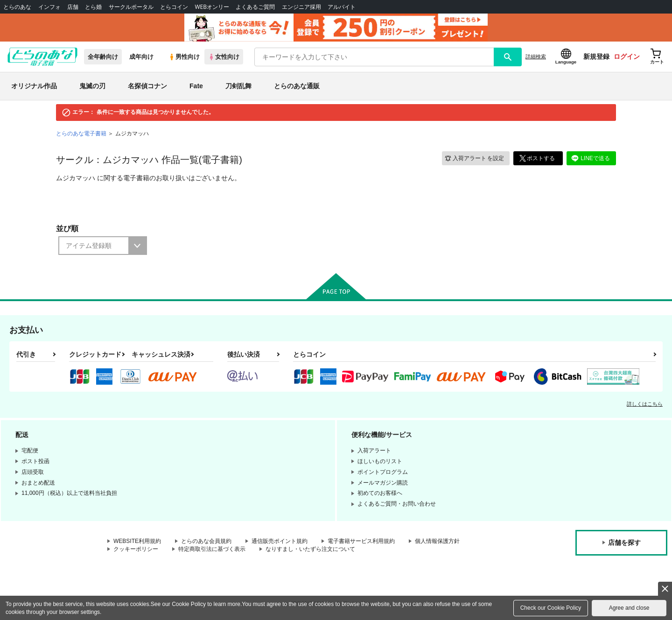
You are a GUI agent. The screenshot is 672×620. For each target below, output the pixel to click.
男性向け (184, 57)
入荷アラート (474, 159)
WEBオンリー (212, 7)
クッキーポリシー (136, 549)
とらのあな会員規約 (206, 541)
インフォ (49, 7)
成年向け (141, 57)
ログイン (627, 56)
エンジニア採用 (301, 7)
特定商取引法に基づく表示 (212, 549)
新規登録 (596, 56)
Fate (196, 86)
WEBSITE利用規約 (137, 541)
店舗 (73, 7)
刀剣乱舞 (238, 86)
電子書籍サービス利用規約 (361, 541)
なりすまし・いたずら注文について (310, 549)
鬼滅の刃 (92, 86)
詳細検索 (536, 56)
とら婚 (93, 7)
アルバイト (342, 7)
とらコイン (174, 7)
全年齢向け (103, 57)
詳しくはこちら (645, 404)
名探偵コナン (147, 86)
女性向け (224, 57)
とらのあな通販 (297, 86)
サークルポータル (131, 7)
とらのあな (17, 7)
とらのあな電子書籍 (81, 134)
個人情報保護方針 (437, 541)
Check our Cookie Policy (551, 608)
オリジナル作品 (34, 86)
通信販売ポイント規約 (280, 541)
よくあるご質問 (255, 7)
